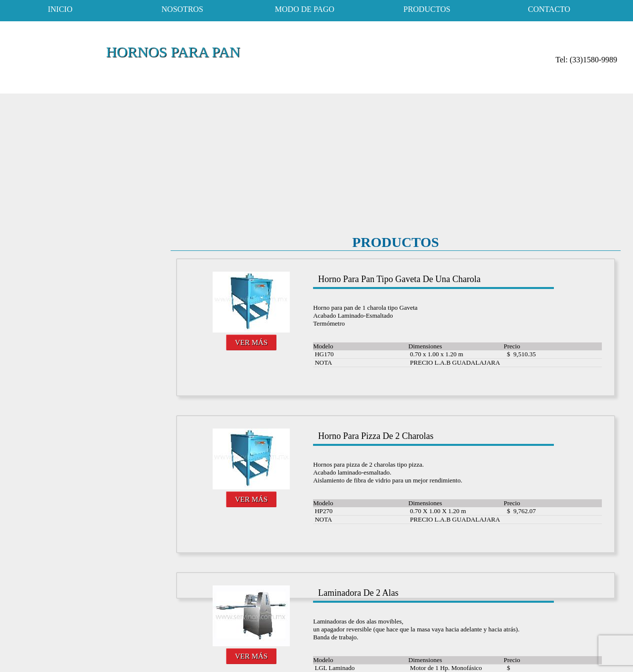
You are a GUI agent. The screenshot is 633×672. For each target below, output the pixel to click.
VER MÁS (251, 342)
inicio (60, 9)
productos (427, 9)
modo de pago (305, 9)
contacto (549, 9)
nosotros (182, 9)
